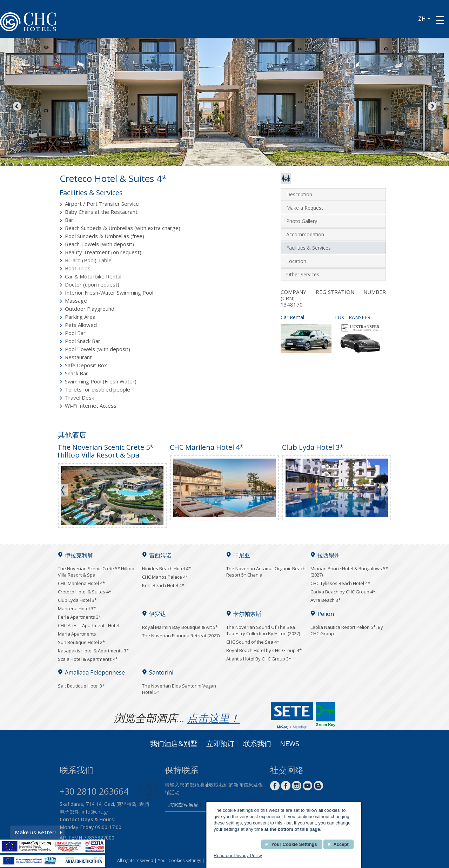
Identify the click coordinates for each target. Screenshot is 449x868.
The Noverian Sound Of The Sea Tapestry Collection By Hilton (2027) (263, 630)
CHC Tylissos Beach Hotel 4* (340, 583)
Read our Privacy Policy (238, 856)
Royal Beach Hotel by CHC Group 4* (264, 650)
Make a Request (305, 208)
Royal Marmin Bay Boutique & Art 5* (180, 627)
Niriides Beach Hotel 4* (166, 568)
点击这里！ (214, 718)
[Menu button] (440, 20)
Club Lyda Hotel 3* (77, 600)
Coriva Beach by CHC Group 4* (343, 592)
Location (296, 261)
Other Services (303, 274)
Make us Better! (38, 832)
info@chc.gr (95, 812)
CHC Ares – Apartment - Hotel (89, 625)
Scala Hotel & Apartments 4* (88, 659)
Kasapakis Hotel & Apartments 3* (93, 651)
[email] (203, 805)
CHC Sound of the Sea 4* (253, 642)
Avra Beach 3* (326, 600)
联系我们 (257, 744)
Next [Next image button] (431, 107)
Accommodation (305, 234)
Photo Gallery (302, 221)
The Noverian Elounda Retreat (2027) (181, 636)
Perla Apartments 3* (79, 617)
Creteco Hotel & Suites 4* (85, 592)
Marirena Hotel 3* (77, 609)
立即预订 (220, 744)
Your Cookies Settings (179, 860)
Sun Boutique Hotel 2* (81, 642)
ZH (424, 19)
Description (299, 194)
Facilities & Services (309, 248)
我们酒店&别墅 (174, 744)
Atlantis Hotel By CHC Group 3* (259, 659)
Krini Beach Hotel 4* (163, 585)
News (290, 744)
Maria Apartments (77, 634)
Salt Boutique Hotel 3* (81, 686)
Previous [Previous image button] (18, 107)
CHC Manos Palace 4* (165, 577)
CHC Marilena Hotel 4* (81, 583)
